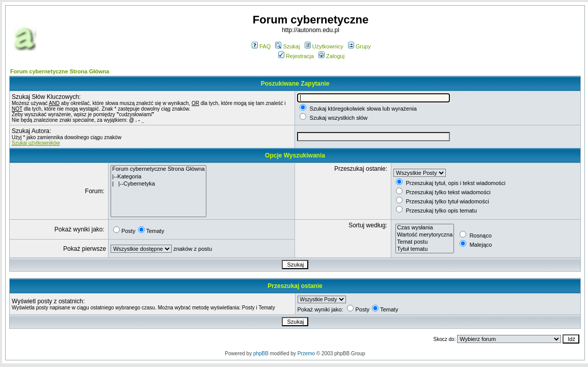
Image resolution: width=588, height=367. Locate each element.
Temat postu (425, 242)
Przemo (306, 353)
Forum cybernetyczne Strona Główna (60, 71)
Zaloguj (331, 56)
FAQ (261, 46)
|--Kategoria (158, 177)
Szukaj (287, 46)
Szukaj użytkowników (36, 143)
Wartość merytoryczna (425, 235)
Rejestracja (296, 56)
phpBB (261, 353)
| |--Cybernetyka (158, 184)
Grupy (359, 46)
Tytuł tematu (425, 249)
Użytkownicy (324, 46)
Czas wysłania (425, 228)
